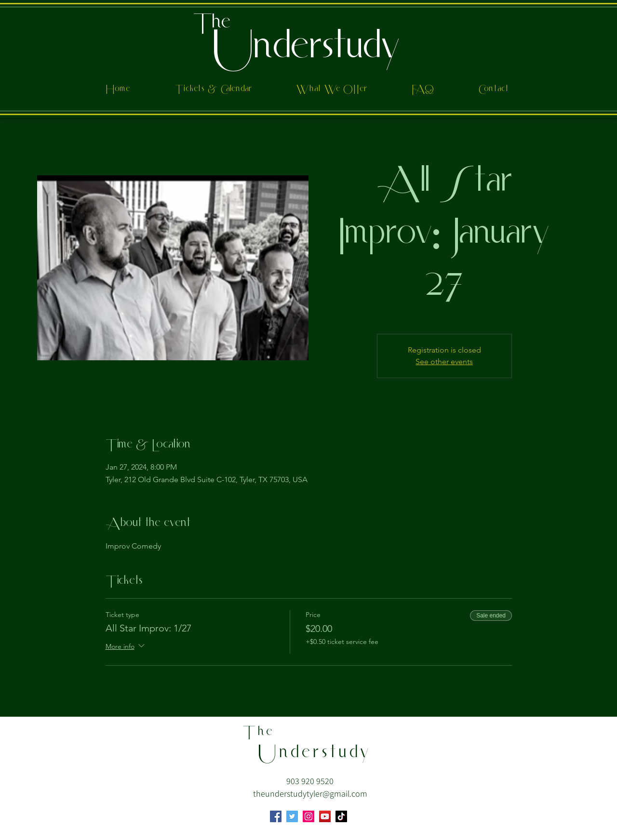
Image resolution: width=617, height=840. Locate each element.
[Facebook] (276, 816)
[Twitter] (292, 816)
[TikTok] (341, 816)
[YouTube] (325, 816)
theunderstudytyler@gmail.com (310, 794)
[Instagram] (308, 816)
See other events (444, 361)
